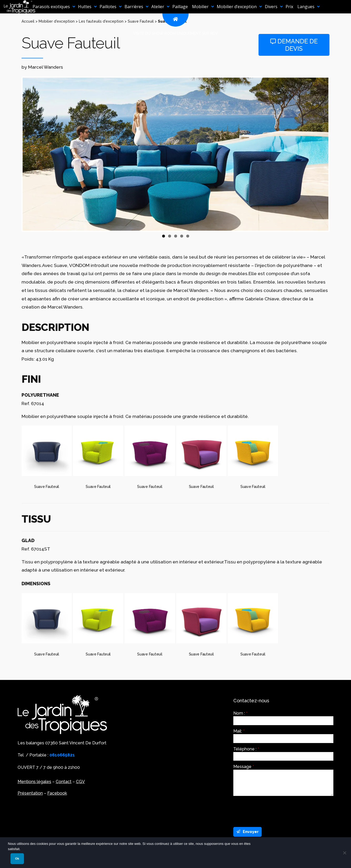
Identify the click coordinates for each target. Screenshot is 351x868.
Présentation (30, 793)
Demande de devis (294, 45)
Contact (64, 782)
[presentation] (273, 810)
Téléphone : (246, 749)
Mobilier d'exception (57, 21)
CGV (80, 782)
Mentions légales (34, 782)
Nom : (240, 713)
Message (244, 767)
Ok (17, 859)
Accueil (28, 21)
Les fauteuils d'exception (101, 21)
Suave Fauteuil (141, 21)
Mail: (239, 731)
